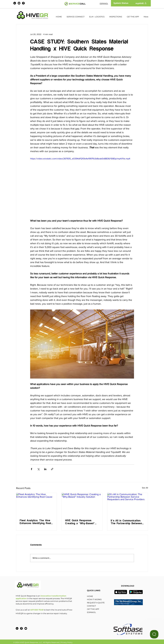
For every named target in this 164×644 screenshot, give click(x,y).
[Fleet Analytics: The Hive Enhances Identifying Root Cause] (37, 504)
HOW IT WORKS (94, 599)
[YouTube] (19, 3)
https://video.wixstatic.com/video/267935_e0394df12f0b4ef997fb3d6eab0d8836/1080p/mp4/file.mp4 (80, 159)
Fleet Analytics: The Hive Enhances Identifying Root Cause (35, 522)
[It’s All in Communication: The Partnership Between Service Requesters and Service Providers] (128, 504)
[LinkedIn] (15, 3)
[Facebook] (23, 3)
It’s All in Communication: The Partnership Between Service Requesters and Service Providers (126, 522)
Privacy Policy (67, 642)
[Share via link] (52, 469)
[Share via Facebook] (31, 469)
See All (145, 488)
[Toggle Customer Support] (154, 634)
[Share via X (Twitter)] (38, 469)
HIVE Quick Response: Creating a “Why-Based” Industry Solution (80, 522)
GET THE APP (93, 609)
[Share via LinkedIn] (45, 469)
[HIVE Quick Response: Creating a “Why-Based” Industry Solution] (82, 504)
